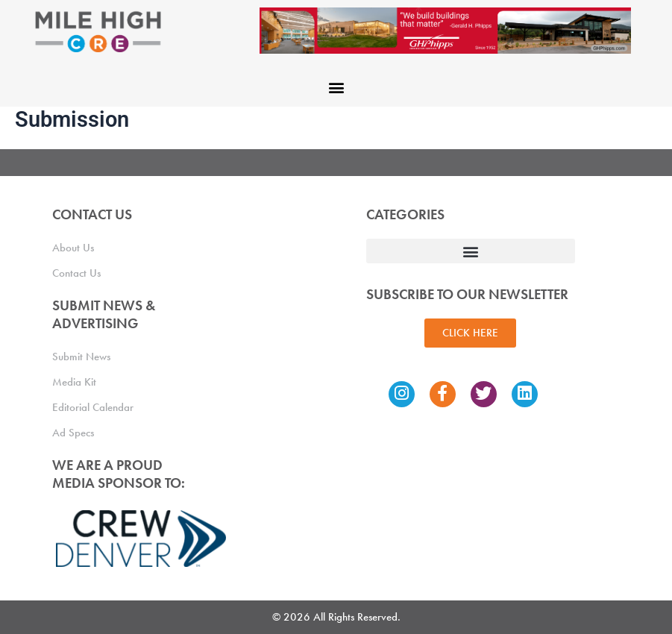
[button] (336, 87)
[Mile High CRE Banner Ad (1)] (445, 30)
